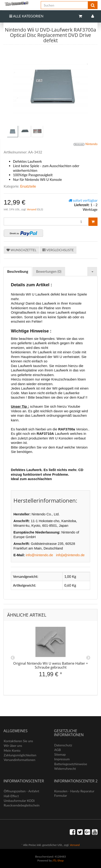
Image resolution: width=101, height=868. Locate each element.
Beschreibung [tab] (18, 271)
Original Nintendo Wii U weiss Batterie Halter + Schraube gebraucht (51, 665)
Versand (32, 209)
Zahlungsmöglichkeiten (20, 755)
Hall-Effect (11, 796)
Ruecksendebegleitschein (22, 805)
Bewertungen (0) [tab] (49, 271)
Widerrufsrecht (65, 769)
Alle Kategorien (26, 16)
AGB (58, 750)
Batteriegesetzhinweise (71, 764)
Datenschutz (63, 745)
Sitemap (60, 754)
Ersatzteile (28, 186)
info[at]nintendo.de (70, 555)
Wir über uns (13, 746)
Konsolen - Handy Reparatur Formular (74, 793)
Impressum (62, 759)
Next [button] (88, 658)
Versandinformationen (19, 760)
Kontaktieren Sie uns (18, 741)
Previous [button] (13, 658)
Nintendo (85, 144)
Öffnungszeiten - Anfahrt (21, 791)
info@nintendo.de (39, 555)
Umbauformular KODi (19, 801)
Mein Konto (12, 750)
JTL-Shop (58, 860)
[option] (50, 656)
